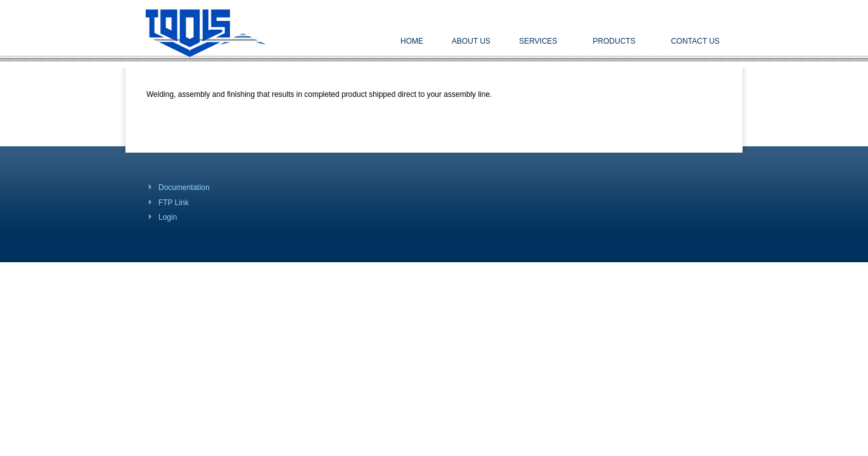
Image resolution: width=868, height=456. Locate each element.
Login (168, 217)
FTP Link (174, 203)
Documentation (184, 187)
